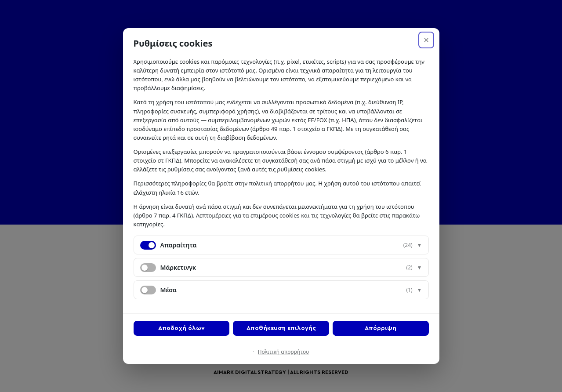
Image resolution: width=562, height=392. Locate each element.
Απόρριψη (381, 328)
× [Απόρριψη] (426, 40)
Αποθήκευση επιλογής (281, 328)
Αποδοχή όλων (181, 328)
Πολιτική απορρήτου (284, 352)
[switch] (148, 268)
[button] (281, 245)
